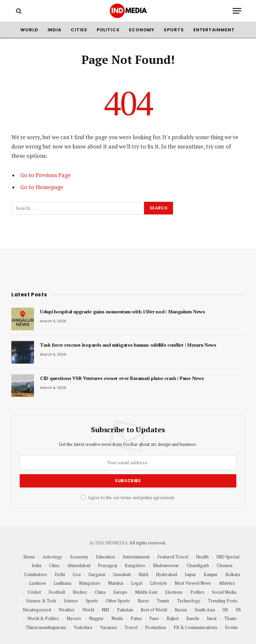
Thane (230, 618)
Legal (137, 583)
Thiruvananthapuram (46, 627)
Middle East (146, 592)
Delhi (60, 574)
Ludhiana (62, 583)
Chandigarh (198, 565)
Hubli (143, 574)
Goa (77, 574)
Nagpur (96, 618)
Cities (79, 30)
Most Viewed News (193, 583)
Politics (108, 30)
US (238, 610)
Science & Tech (41, 601)
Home (29, 557)
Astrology (52, 557)
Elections (174, 592)
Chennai (224, 565)
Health (202, 557)
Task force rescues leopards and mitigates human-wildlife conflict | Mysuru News (128, 345)
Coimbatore (35, 574)
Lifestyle (158, 583)
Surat (212, 618)
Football (57, 592)
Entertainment (214, 30)
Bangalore (135, 565)
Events (231, 627)
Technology (189, 601)
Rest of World (154, 610)
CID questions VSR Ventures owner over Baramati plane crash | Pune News (122, 378)
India (55, 30)
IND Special (228, 557)
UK (225, 610)
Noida (117, 618)
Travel (131, 627)
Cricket (34, 592)
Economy (142, 30)
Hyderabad (166, 574)
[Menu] (237, 11)
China (100, 592)
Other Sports (118, 601)
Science (71, 601)
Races (143, 601)
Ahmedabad (79, 565)
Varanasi (108, 627)
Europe (120, 592)
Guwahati (122, 574)
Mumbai (116, 583)
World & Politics (43, 618)
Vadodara (83, 627)
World (29, 30)
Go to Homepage (42, 187)
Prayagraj (107, 565)
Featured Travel (173, 557)
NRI (105, 610)
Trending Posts (223, 601)
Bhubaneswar (166, 565)
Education (105, 557)
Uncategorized (37, 610)
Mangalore (90, 583)
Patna (136, 618)
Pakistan (125, 610)
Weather (67, 610)
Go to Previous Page (45, 175)
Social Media (224, 592)
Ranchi (193, 618)
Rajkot (173, 618)
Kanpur (211, 574)
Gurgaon (97, 574)
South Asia (205, 610)
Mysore (74, 618)
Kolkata (233, 574)
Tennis (163, 601)
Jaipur (190, 574)
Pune (154, 618)
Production (155, 627)
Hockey (80, 592)
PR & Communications (195, 627)
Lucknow (37, 583)
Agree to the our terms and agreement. (128, 498)
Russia (181, 610)
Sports (174, 30)
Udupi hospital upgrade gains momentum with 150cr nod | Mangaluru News (122, 312)
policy (146, 498)
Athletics (227, 583)
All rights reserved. (148, 543)
